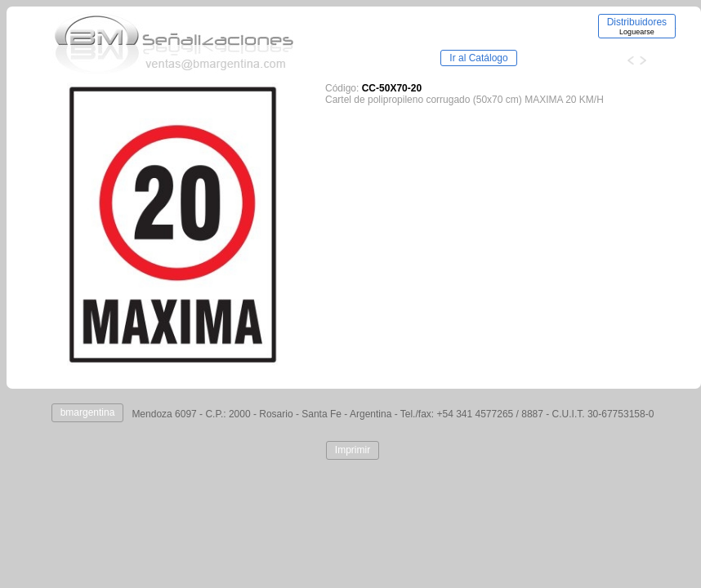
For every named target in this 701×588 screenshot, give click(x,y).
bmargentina (88, 412)
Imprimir (353, 450)
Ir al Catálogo (478, 58)
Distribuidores (637, 26)
